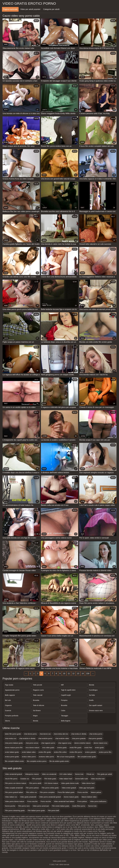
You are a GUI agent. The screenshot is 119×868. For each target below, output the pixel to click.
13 (78, 673)
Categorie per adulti (51, 9)
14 (83, 673)
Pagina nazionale (10, 9)
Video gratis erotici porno (29, 3)
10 (64, 673)
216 (88, 673)
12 (73, 673)
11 (69, 673)
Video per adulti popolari (30, 9)
